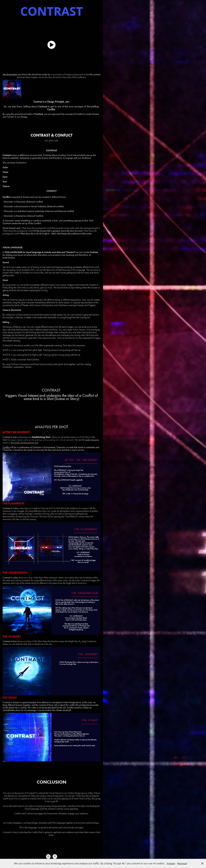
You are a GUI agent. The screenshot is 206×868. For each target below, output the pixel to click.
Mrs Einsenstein (10, 74)
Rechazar (182, 863)
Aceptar (171, 863)
